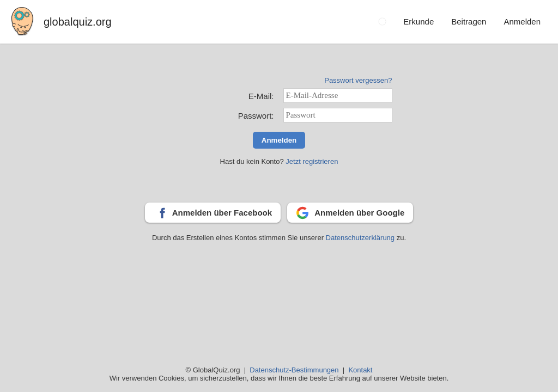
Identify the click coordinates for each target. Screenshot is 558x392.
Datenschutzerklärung (361, 238)
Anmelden (279, 140)
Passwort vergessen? (358, 80)
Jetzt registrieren (312, 161)
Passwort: (256, 116)
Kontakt (360, 370)
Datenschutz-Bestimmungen (294, 370)
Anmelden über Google (359, 213)
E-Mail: (261, 96)
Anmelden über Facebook (222, 213)
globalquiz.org (78, 22)
